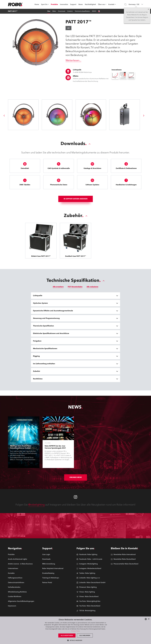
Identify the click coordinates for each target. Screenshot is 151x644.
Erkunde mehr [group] (76, 477)
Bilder (54, 11)
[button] (75, 640)
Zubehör (70, 11)
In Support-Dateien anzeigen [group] (76, 199)
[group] (4, 116)
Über (49, 11)
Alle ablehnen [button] (85, 635)
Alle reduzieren (92, 287)
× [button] (149, 619)
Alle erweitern (58, 287)
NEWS (94, 11)
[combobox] (146, 619)
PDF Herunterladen (75, 287)
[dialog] (75, 630)
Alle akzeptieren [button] (67, 635)
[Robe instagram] (75, 497)
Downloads (62, 11)
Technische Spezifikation (82, 11)
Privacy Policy (75, 631)
